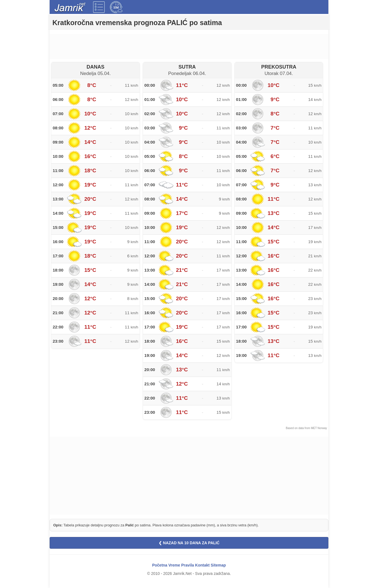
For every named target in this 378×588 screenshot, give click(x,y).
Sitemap (218, 565)
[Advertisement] (189, 47)
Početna (160, 565)
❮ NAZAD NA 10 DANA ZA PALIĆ (189, 543)
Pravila (188, 565)
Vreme (174, 565)
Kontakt (202, 565)
